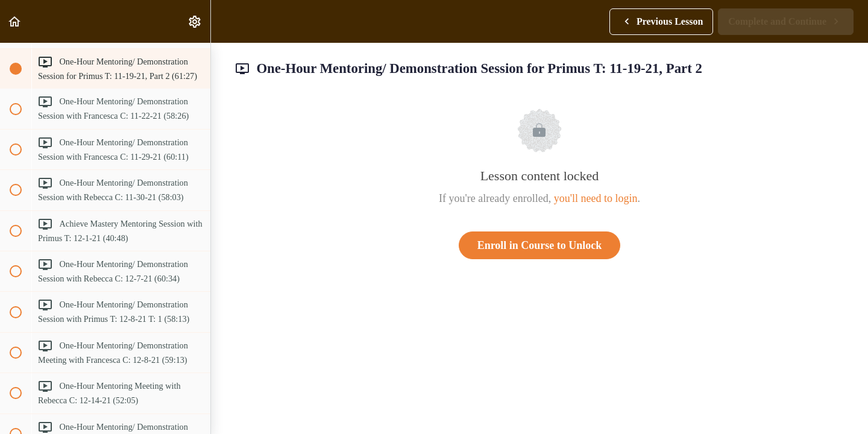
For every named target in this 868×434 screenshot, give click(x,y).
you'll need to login (596, 198)
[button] (15, 21)
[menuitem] (195, 21)
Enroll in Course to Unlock (540, 245)
